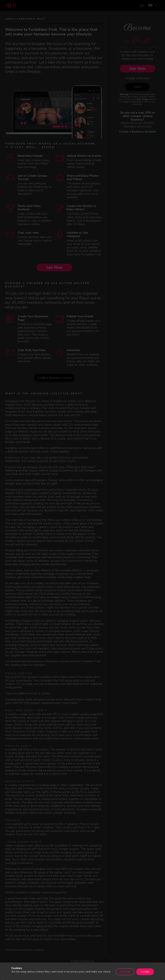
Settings (125, 972)
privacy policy (78, 972)
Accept (145, 972)
